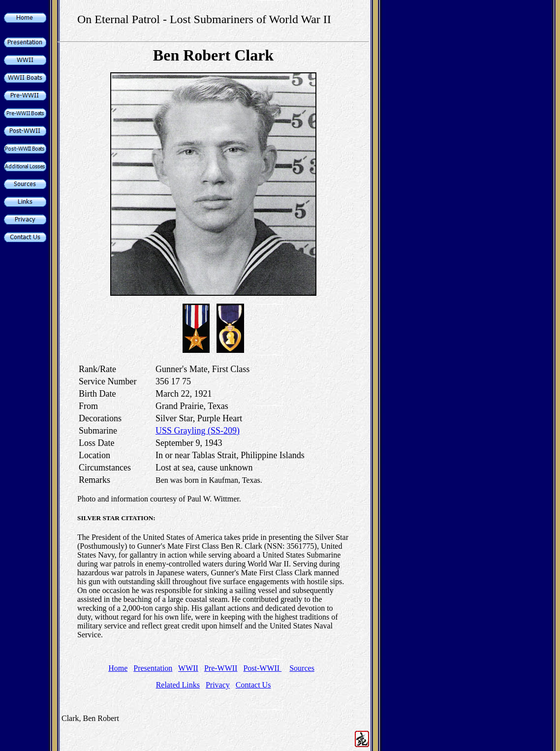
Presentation (153, 668)
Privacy (218, 685)
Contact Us (253, 685)
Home (118, 668)
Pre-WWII (221, 668)
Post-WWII (262, 668)
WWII (188, 668)
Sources (302, 668)
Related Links (178, 685)
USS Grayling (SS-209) (198, 431)
